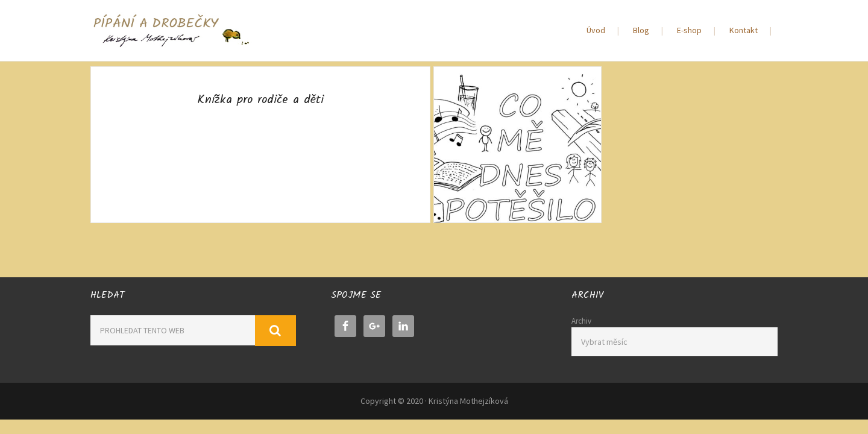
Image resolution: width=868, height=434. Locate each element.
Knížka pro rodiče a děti (260, 100)
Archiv (581, 321)
